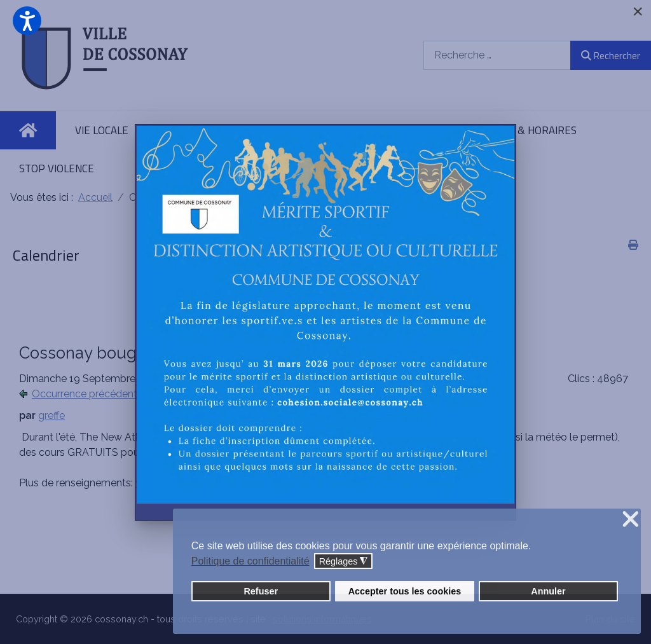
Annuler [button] (548, 591)
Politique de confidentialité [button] (250, 561)
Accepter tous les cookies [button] (405, 591)
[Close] (638, 11)
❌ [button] (631, 520)
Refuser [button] (261, 591)
